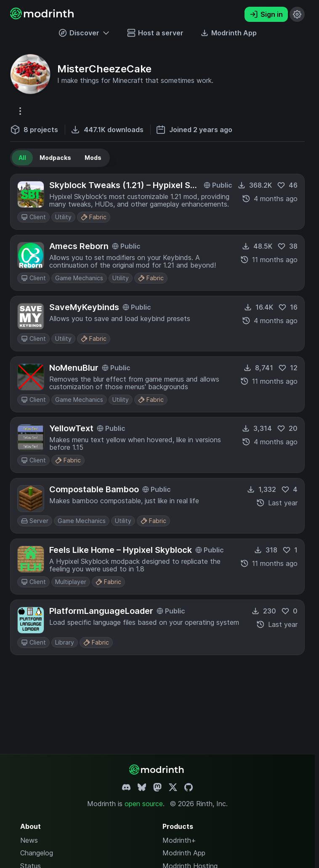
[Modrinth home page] (43, 17)
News (29, 840)
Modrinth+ (179, 840)
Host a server (155, 33)
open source (144, 804)
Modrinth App (184, 853)
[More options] (20, 111)
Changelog (37, 853)
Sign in (266, 14)
